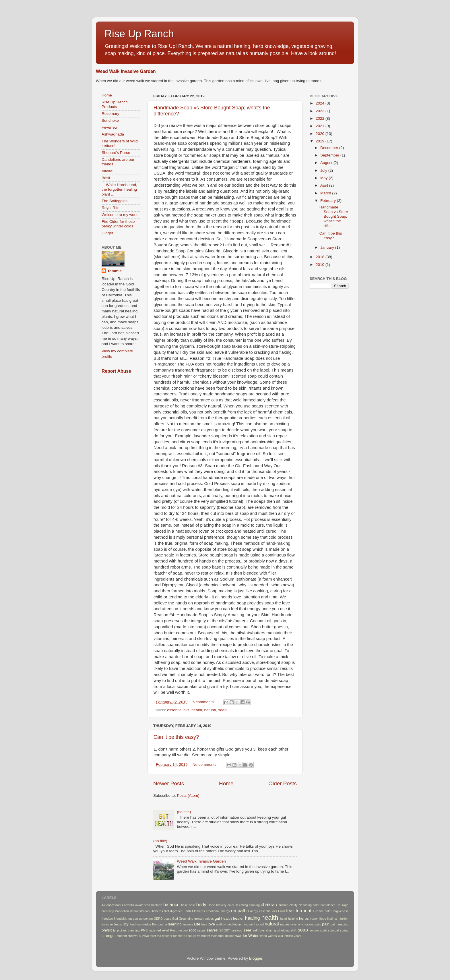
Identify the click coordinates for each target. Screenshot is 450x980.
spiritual (333, 930)
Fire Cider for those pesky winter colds (118, 224)
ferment (303, 911)
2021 (321, 126)
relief (165, 930)
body (201, 904)
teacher (167, 936)
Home (226, 783)
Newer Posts (169, 783)
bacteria (157, 905)
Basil (106, 178)
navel (294, 924)
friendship (121, 919)
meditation (234, 924)
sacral (201, 930)
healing (252, 918)
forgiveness (341, 911)
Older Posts (283, 783)
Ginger (107, 233)
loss (204, 924)
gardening (146, 919)
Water (253, 936)
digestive (176, 911)
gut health (223, 918)
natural (210, 710)
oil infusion (306, 924)
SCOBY (225, 930)
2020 (321, 134)
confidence (328, 905)
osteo (317, 924)
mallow (221, 924)
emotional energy (218, 911)
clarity (294, 905)
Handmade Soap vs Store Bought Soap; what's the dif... (334, 217)
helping (293, 919)
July (324, 170)
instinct (332, 919)
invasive (107, 924)
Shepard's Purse (116, 153)
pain (326, 924)
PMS (144, 930)
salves (212, 930)
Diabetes (157, 911)
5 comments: (204, 702)
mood (260, 924)
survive (144, 936)
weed (263, 936)
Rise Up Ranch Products (115, 104)
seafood (237, 930)
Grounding (186, 919)
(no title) (184, 812)
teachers (179, 936)
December (330, 148)
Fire (316, 911)
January (328, 247)
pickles (122, 930)
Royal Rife (110, 208)
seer (247, 930)
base (184, 905)
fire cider (325, 911)
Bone (211, 905)
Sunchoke (110, 120)
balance (171, 904)
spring (344, 930)
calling (244, 905)
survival (133, 936)
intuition (343, 919)
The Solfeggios (115, 201)
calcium (233, 905)
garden (133, 919)
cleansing (305, 905)
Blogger (256, 958)
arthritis (129, 905)
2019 (321, 141)
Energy (253, 911)
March (326, 193)
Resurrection (179, 930)
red (159, 930)
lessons (188, 924)
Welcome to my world (120, 215)
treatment (203, 936)
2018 (321, 257)
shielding (283, 930)
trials (214, 936)
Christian (282, 905)
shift (294, 930)
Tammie (115, 271)
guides (209, 919)
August (327, 163)
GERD (158, 919)
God (175, 919)
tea (159, 936)
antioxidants (115, 905)
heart (284, 919)
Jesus (118, 924)
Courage (343, 905)
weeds (272, 936)
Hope (323, 919)
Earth (187, 911)
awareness (143, 905)
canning (254, 905)
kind (133, 924)
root (192, 930)
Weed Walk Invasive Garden (126, 71)
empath (239, 911)
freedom (107, 919)
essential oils (178, 710)
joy (126, 924)
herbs (304, 918)
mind (245, 924)
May (324, 178)
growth (199, 919)
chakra (268, 904)
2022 (321, 118)
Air (103, 905)
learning (175, 924)
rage (152, 930)
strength (109, 936)
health (197, 710)
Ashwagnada (113, 134)
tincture (191, 936)
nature (285, 924)
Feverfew (110, 127)
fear (290, 911)
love (211, 924)
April (325, 185)
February (329, 201)
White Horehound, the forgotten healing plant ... (119, 189)
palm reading (340, 924)
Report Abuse (116, 371)
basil (192, 905)
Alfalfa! (107, 171)
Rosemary (110, 114)
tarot (153, 936)
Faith (282, 911)
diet (167, 911)
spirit (324, 930)
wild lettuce (285, 936)
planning (134, 930)
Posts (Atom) (188, 796)
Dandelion (122, 911)
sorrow (314, 930)
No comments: (206, 765)
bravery (221, 905)
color (316, 905)
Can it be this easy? (176, 737)
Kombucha (160, 924)
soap (222, 710)
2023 (321, 111)
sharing (271, 930)
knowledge (144, 924)
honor (314, 919)
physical (109, 930)
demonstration (140, 911)
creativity (108, 911)
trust (221, 936)
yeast (298, 936)
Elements (198, 911)
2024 (321, 103)
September (330, 155)
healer (238, 918)
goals (167, 919)
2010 (321, 265)
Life (197, 924)
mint (252, 924)
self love (259, 930)
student (122, 936)
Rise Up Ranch (139, 34)
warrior (241, 936)
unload (230, 936)
